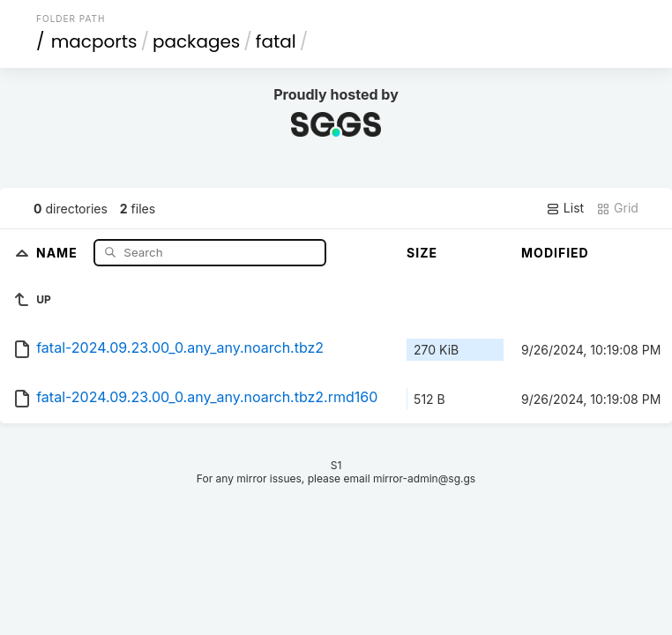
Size (422, 253)
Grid (617, 208)
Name (59, 252)
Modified (555, 253)
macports (94, 41)
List (565, 208)
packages (196, 41)
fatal (276, 41)
